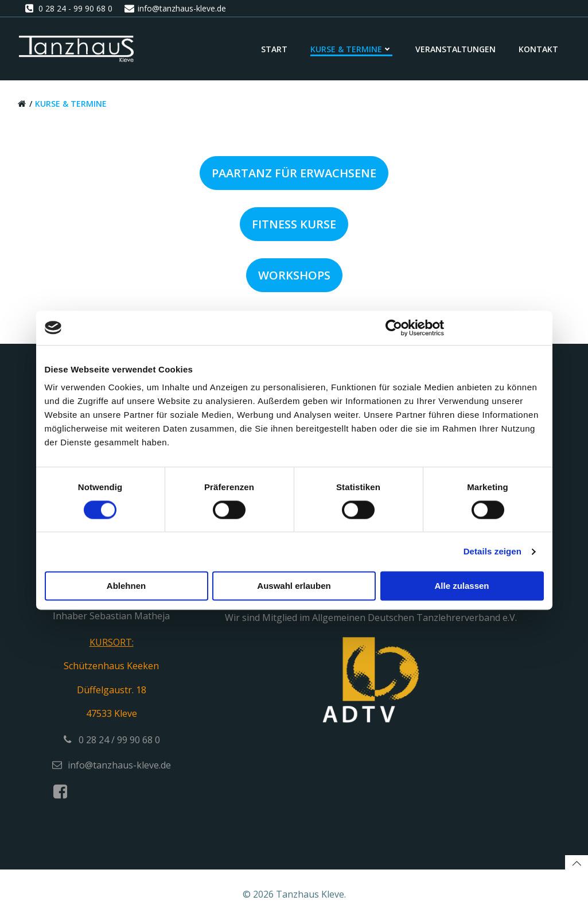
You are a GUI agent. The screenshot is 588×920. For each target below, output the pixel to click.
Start (274, 49)
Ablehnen (126, 586)
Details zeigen (492, 551)
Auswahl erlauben (294, 586)
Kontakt (538, 49)
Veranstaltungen (455, 49)
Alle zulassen (462, 586)
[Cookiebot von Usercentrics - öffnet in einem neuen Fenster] (394, 328)
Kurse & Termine (351, 49)
